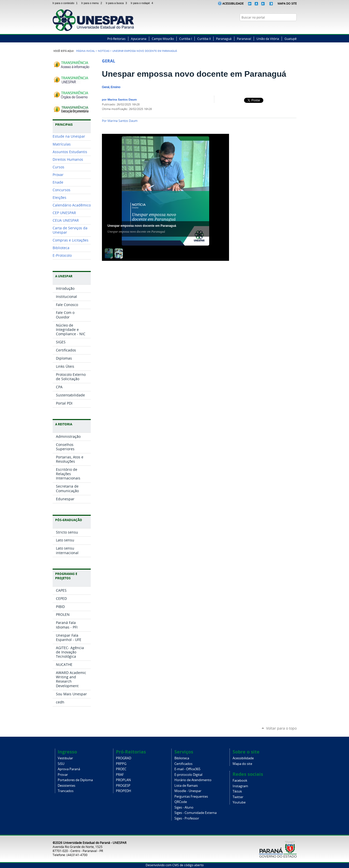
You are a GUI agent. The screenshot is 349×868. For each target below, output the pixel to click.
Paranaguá (224, 39)
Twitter (281, 27)
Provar (63, 775)
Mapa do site (242, 764)
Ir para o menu (93, 3)
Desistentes (66, 786)
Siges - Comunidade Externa (195, 813)
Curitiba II (204, 39)
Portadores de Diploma (75, 780)
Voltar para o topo (281, 728)
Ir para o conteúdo (66, 3)
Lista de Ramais (186, 786)
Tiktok (237, 791)
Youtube (239, 802)
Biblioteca (182, 758)
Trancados (66, 791)
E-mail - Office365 (187, 769)
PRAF (120, 775)
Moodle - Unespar (188, 791)
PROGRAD (124, 758)
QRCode (181, 802)
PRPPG (121, 764)
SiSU (61, 764)
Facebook (275, 27)
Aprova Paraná (69, 769)
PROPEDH (124, 791)
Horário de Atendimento (193, 780)
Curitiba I (186, 39)
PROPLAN (123, 780)
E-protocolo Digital (188, 775)
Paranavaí (244, 39)
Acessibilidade (233, 3)
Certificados (183, 764)
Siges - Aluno (184, 807)
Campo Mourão (163, 39)
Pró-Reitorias (116, 39)
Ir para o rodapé (142, 3)
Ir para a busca (117, 3)
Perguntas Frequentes (191, 797)
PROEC (121, 769)
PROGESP (123, 786)
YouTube (294, 27)
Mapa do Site (287, 3)
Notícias (104, 51)
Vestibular (65, 758)
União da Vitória (268, 39)
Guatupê (291, 39)
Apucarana (139, 39)
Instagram (288, 27)
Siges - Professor (187, 818)
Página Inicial (86, 51)
